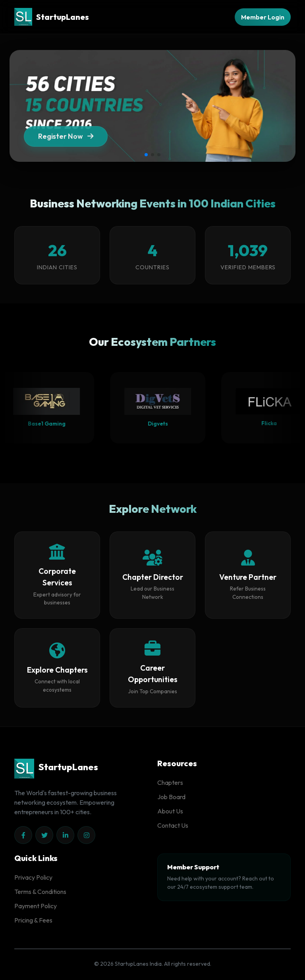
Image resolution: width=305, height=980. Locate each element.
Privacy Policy (33, 877)
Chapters (170, 782)
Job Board (171, 797)
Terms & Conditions (40, 892)
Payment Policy (36, 906)
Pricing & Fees (33, 920)
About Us (170, 811)
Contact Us (173, 825)
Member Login (263, 17)
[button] (146, 155)
